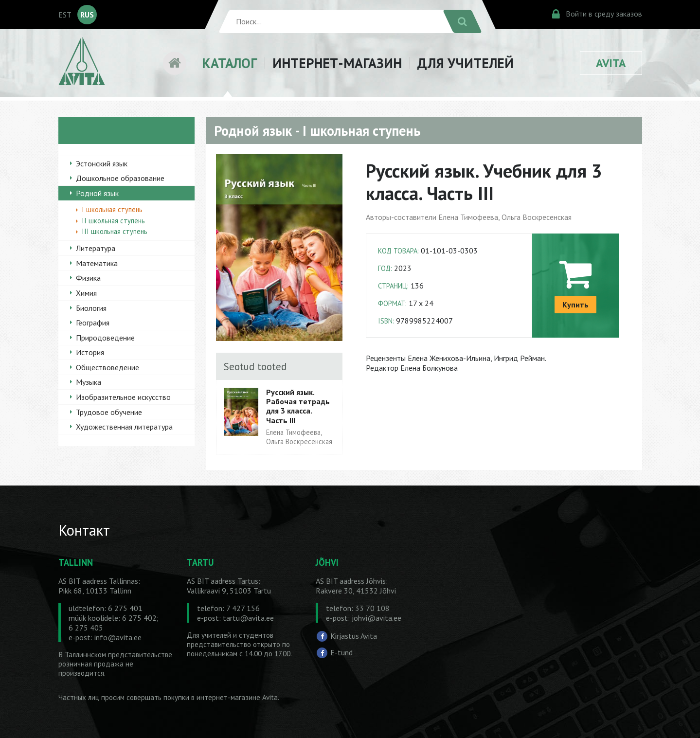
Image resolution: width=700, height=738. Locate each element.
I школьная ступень (112, 209)
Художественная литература (124, 427)
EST (65, 15)
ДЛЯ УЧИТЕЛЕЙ (466, 63)
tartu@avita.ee (248, 618)
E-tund (341, 652)
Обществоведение (108, 367)
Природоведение (105, 338)
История (90, 352)
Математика (97, 263)
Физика (88, 278)
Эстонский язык (102, 163)
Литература (96, 248)
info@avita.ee (118, 637)
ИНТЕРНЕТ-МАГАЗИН (337, 63)
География (93, 323)
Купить (575, 305)
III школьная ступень (115, 231)
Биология (91, 308)
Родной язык (97, 193)
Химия (86, 293)
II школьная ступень (113, 221)
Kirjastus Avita (354, 636)
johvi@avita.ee (377, 618)
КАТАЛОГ (229, 63)
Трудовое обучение (109, 412)
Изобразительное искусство (123, 397)
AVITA (611, 63)
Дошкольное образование (120, 178)
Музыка (89, 382)
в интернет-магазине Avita (234, 697)
